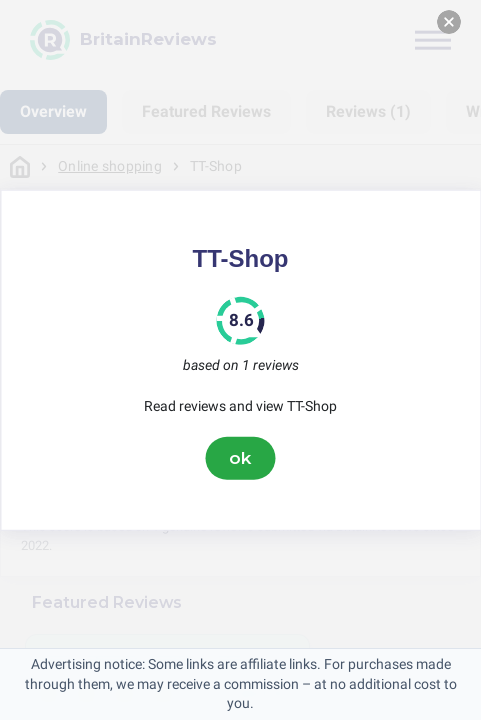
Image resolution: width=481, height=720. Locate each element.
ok (241, 458)
